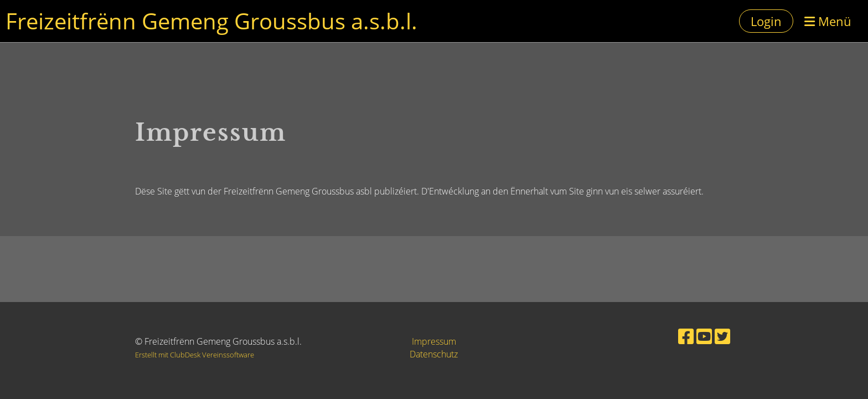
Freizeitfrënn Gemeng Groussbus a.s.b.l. (211, 21)
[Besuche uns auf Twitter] (722, 336)
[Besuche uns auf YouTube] (704, 336)
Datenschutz (434, 354)
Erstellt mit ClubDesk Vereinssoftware (195, 355)
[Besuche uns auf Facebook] (686, 336)
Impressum (434, 341)
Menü (828, 21)
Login (766, 21)
